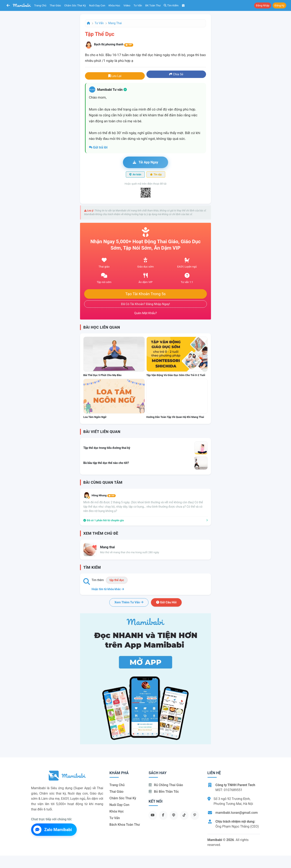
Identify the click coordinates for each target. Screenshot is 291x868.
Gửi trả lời (98, 147)
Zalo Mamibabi (53, 830)
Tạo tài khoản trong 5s (146, 294)
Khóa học (114, 5)
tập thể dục (117, 580)
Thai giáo (55, 5)
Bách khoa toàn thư (125, 825)
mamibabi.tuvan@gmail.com (237, 813)
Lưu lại (115, 76)
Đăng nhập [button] (263, 5)
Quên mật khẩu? (146, 313)
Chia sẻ (176, 74)
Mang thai (115, 23)
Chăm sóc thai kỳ (75, 5)
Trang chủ (40, 5)
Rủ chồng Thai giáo (166, 785)
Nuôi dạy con (97, 5)
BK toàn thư (153, 5)
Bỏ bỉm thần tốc (164, 792)
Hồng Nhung (104, 495)
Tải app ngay (145, 162)
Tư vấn (138, 5)
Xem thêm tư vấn (129, 602)
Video (127, 5)
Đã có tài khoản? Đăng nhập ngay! (145, 304)
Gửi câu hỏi (166, 602)
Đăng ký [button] (279, 5)
